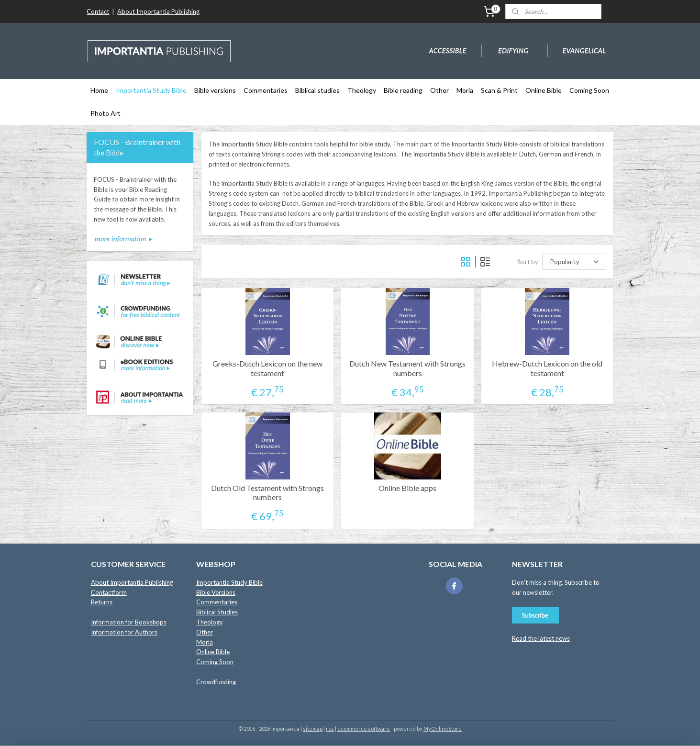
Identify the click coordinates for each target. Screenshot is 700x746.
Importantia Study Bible (151, 90)
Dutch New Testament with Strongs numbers (407, 368)
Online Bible (544, 90)
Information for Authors (124, 632)
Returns (102, 602)
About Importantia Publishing (158, 11)
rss (330, 729)
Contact (98, 11)
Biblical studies (317, 90)
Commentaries (266, 90)
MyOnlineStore (443, 729)
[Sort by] (574, 262)
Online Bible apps (407, 488)
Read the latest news (541, 638)
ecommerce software (364, 729)
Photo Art (106, 113)
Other (439, 90)
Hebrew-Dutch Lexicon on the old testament (547, 368)
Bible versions (215, 90)
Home (99, 90)
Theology (362, 90)
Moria (465, 90)
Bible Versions (216, 592)
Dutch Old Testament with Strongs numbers (267, 492)
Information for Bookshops (129, 622)
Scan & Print (499, 90)
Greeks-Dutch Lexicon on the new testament (267, 368)
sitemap (313, 729)
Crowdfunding (216, 682)
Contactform (109, 592)
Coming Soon (589, 90)
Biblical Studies (217, 612)
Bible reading (403, 90)
